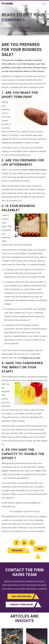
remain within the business (34, 170)
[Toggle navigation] (44, 4)
